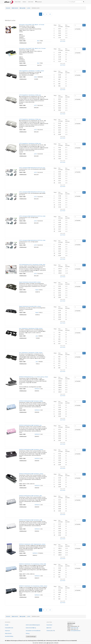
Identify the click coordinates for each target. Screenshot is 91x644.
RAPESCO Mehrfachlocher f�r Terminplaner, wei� (31, 520)
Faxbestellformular (9, 628)
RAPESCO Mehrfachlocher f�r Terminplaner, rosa (30, 425)
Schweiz (48, 631)
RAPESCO (37, 389)
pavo (37, 336)
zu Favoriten (78, 29)
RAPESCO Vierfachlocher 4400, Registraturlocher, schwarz (32, 544)
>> (50, 14)
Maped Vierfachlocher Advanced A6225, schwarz (30, 282)
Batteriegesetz (37, 625)
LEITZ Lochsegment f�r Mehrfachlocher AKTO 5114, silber (32, 216)
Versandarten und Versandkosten (33, 631)
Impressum (7, 631)
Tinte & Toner (18, 2)
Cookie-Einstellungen (31, 637)
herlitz (36, 77)
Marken (24, 2)
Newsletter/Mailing (9, 636)
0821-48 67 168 (75, 628)
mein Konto (31, 2)
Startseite (8, 8)
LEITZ (35, 105)
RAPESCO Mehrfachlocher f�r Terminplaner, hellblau (31, 401)
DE (52, 631)
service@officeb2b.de (76, 631)
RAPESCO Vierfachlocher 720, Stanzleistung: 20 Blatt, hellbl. (33, 564)
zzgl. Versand (63, 41)
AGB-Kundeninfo (30, 625)
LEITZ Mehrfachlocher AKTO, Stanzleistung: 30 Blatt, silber (32, 265)
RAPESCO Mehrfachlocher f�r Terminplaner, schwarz (31, 450)
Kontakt (7, 625)
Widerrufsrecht (8, 633)
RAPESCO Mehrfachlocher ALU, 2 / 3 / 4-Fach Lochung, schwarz (34, 377)
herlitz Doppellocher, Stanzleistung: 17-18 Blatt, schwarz (32, 71)
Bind (38, 41)
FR (54, 631)
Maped (37, 290)
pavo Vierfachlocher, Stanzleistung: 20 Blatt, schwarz (31, 328)
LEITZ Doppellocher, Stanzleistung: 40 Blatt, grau (30, 143)
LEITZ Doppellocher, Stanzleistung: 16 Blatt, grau (30, 95)
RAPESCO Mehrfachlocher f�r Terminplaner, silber (30, 496)
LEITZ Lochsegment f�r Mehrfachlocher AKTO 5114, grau (32, 168)
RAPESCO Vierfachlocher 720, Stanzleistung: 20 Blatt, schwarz (33, 586)
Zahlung (28, 633)
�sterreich (49, 628)
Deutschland (49, 625)
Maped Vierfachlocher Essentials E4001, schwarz (30, 306)
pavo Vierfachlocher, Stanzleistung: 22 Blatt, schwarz (31, 353)
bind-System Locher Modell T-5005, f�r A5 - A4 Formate (32, 25)
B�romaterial (15, 8)
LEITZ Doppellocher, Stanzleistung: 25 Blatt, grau (30, 119)
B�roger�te (23, 8)
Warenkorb (38, 2)
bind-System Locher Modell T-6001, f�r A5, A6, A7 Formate (32, 48)
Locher (29, 8)
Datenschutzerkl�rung (31, 628)
